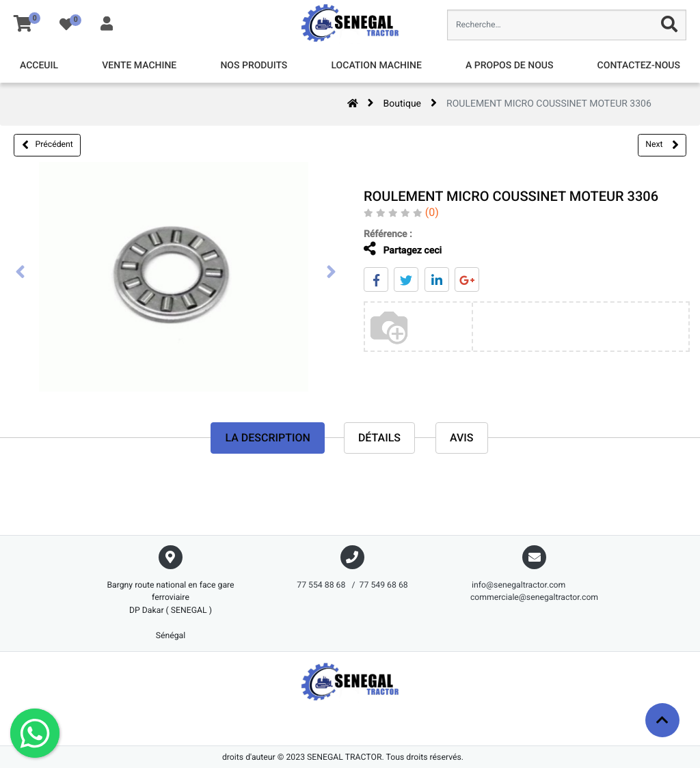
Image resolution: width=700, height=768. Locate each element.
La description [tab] (267, 438)
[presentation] (21, 273)
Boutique (403, 104)
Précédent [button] (48, 145)
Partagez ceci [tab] (396, 249)
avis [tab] (462, 438)
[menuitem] (39, 66)
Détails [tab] (379, 438)
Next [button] (662, 145)
